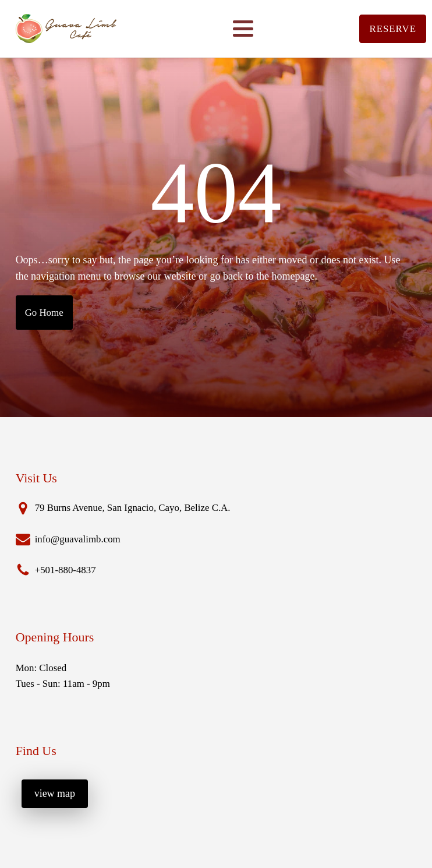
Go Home (44, 313)
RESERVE (393, 29)
